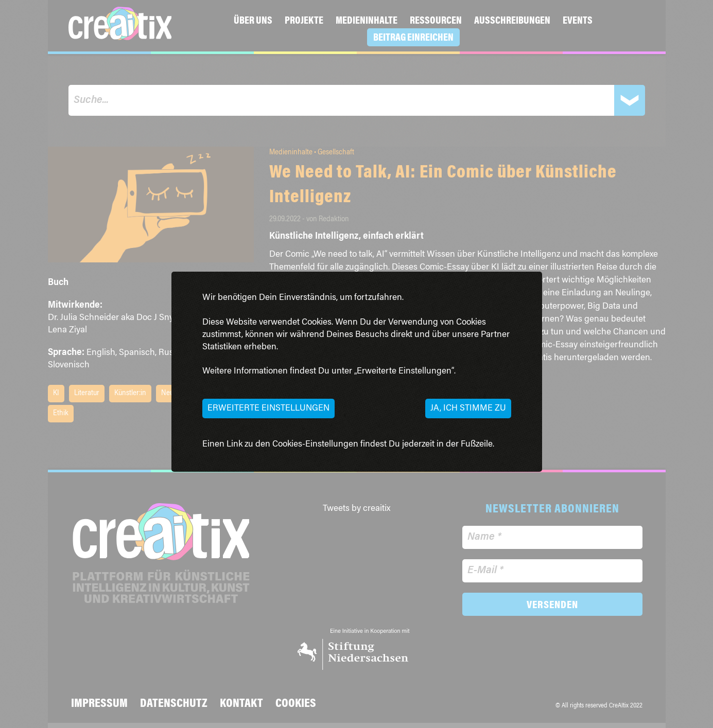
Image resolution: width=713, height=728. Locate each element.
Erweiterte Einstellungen (268, 409)
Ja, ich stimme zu (468, 409)
